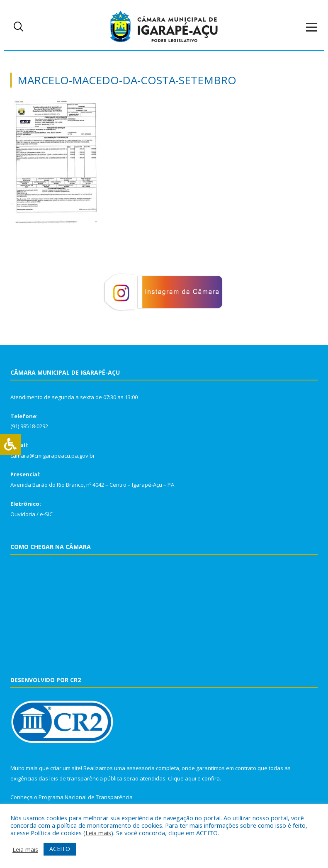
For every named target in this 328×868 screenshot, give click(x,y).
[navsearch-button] (19, 27)
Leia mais (98, 833)
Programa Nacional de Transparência (86, 797)
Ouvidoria (23, 514)
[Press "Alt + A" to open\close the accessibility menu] (11, 445)
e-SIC (46, 514)
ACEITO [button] (60, 849)
